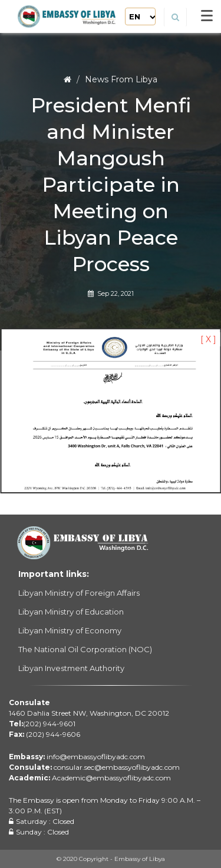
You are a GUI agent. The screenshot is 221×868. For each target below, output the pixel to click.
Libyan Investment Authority (71, 668)
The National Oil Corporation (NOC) (85, 649)
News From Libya (121, 79)
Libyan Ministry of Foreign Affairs (79, 593)
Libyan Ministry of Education (71, 612)
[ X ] (208, 339)
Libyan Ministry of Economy (70, 630)
